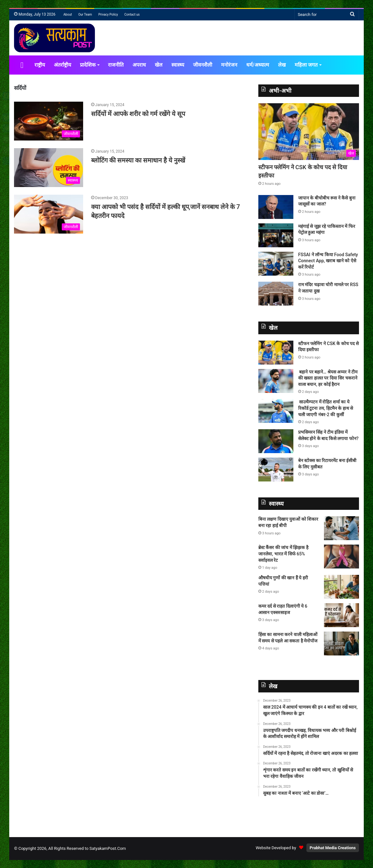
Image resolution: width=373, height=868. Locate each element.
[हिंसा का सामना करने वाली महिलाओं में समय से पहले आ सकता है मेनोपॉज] (341, 644)
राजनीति (116, 65)
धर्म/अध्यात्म (258, 65)
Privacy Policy (108, 14)
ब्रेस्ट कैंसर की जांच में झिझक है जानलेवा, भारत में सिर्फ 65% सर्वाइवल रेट (283, 554)
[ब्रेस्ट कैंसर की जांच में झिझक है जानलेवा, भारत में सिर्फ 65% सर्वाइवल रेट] (341, 557)
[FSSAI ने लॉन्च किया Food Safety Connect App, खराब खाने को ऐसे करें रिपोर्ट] (276, 264)
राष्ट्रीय (40, 65)
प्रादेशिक (88, 65)
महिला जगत (306, 65)
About (68, 14)
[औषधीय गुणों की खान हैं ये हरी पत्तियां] (341, 587)
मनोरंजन (229, 65)
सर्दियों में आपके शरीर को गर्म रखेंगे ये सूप (138, 114)
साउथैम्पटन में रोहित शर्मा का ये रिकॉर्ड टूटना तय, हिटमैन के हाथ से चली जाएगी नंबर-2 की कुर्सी (326, 408)
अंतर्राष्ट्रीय (62, 65)
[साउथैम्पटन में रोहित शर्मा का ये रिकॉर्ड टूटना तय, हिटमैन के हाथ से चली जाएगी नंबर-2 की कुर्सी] (276, 411)
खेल (159, 65)
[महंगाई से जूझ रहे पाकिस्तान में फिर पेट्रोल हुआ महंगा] (276, 235)
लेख (282, 65)
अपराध (139, 65)
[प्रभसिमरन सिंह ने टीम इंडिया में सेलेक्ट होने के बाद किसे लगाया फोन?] (276, 441)
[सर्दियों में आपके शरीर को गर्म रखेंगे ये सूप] (48, 121)
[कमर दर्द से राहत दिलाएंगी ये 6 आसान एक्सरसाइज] (341, 615)
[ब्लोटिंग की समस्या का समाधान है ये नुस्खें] (48, 168)
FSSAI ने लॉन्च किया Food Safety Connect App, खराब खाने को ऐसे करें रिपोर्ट (328, 261)
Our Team (85, 14)
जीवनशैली (203, 65)
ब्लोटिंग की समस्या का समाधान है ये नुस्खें (139, 160)
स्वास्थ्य (178, 65)
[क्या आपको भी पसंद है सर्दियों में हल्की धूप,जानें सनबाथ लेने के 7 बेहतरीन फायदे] (48, 214)
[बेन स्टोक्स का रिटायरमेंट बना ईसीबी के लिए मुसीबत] (276, 470)
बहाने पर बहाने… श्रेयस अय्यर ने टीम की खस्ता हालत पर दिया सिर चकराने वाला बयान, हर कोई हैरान (328, 378)
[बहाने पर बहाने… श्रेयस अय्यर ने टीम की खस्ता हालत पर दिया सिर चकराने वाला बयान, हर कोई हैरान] (276, 381)
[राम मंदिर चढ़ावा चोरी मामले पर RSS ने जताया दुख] (276, 294)
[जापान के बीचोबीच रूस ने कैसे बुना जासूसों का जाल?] (276, 207)
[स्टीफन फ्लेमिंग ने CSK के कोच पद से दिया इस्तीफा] (309, 132)
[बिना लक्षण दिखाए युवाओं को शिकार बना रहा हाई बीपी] (341, 528)
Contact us (132, 14)
